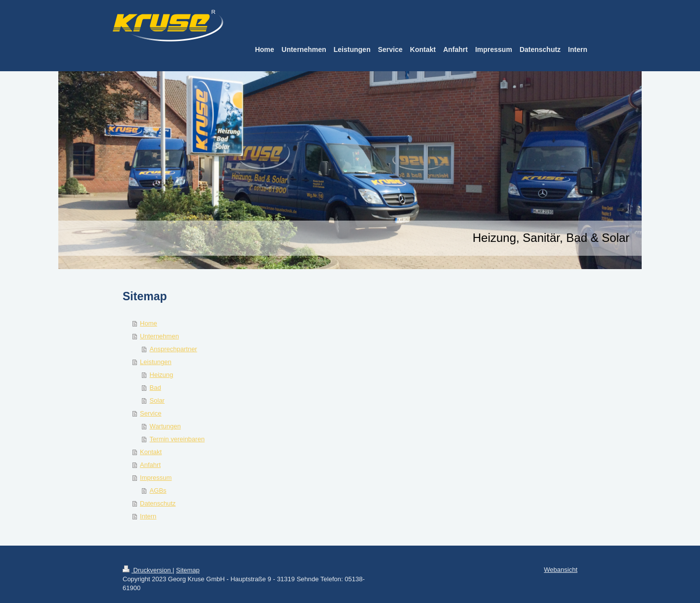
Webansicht (561, 570)
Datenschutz (158, 503)
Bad (155, 388)
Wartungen (165, 426)
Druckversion (148, 570)
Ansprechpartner (174, 349)
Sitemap (188, 570)
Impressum (156, 478)
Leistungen (156, 362)
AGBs (158, 490)
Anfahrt (150, 465)
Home (149, 323)
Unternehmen (159, 336)
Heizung (162, 375)
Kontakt (151, 452)
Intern (148, 516)
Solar (157, 400)
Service (151, 413)
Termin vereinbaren (177, 439)
